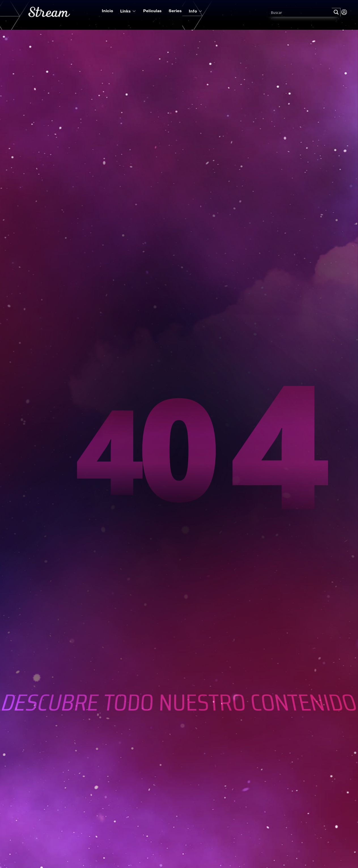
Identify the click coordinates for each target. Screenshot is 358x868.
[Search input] (300, 12)
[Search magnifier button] (336, 12)
